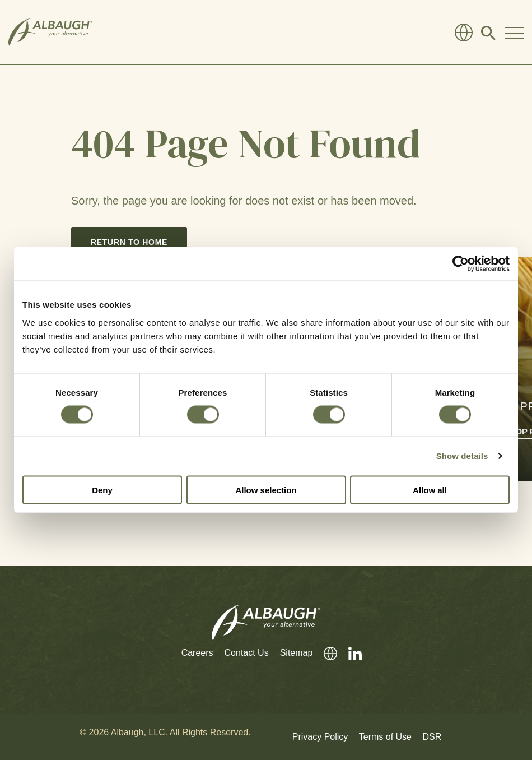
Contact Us (247, 653)
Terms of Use (385, 737)
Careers (197, 653)
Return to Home (129, 242)
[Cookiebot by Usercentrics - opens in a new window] (461, 264)
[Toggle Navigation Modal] (514, 33)
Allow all (430, 490)
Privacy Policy (320, 737)
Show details (462, 456)
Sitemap (297, 653)
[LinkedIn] (349, 653)
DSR (432, 737)
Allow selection (266, 490)
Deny (102, 490)
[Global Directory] (464, 33)
